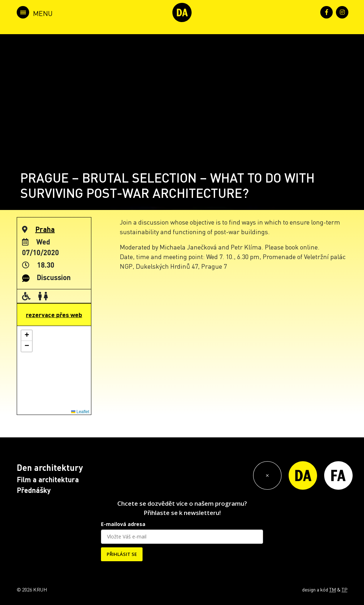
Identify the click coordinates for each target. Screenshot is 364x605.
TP (344, 589)
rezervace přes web (54, 315)
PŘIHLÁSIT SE (122, 554)
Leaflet (80, 412)
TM (333, 589)
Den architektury (50, 467)
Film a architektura (48, 479)
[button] (27, 336)
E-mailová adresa (123, 524)
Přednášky (34, 490)
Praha (45, 229)
